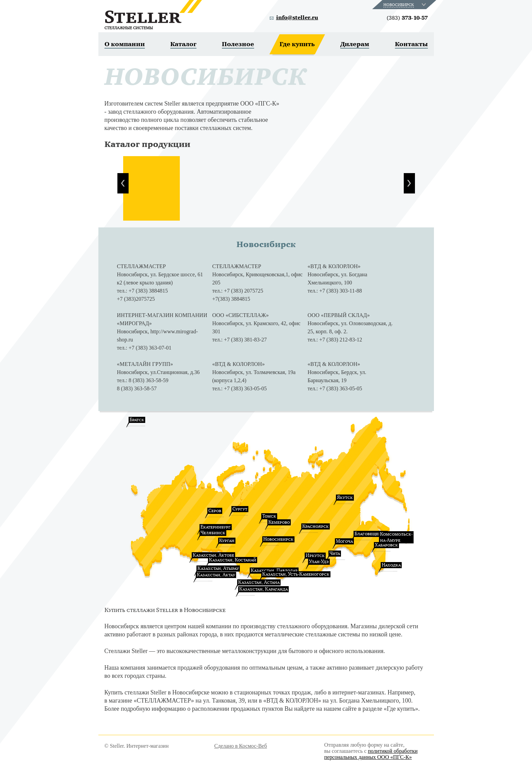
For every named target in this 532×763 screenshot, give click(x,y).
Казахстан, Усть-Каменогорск (296, 574)
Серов (215, 511)
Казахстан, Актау (216, 575)
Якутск (345, 497)
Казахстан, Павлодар (274, 570)
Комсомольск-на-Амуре (396, 537)
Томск (269, 516)
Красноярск (316, 526)
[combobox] (405, 5)
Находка (391, 565)
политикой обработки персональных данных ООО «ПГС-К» (371, 754)
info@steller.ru (297, 18)
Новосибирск (278, 539)
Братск (137, 420)
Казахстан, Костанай (233, 560)
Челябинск (213, 533)
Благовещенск (371, 534)
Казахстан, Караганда (263, 589)
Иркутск (315, 555)
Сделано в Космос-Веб (241, 746)
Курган (227, 541)
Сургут (240, 509)
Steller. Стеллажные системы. (153, 15)
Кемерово (279, 522)
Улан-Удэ (319, 562)
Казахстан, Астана (259, 582)
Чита (335, 553)
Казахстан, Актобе (213, 555)
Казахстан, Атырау (218, 568)
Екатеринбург (216, 527)
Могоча (344, 541)
